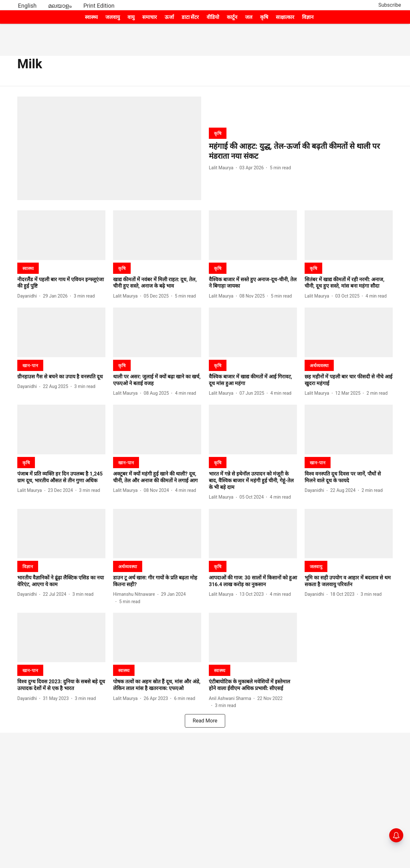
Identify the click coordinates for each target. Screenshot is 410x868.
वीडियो (213, 17)
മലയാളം (60, 6)
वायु (131, 17)
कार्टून (232, 17)
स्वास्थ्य (91, 17)
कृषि (264, 17)
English (27, 6)
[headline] (301, 151)
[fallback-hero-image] (109, 148)
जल (249, 17)
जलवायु (113, 17)
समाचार (150, 17)
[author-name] (222, 168)
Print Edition (99, 6)
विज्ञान (308, 17)
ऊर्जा (169, 17)
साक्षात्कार (285, 17)
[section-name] (218, 133)
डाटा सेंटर (190, 17)
